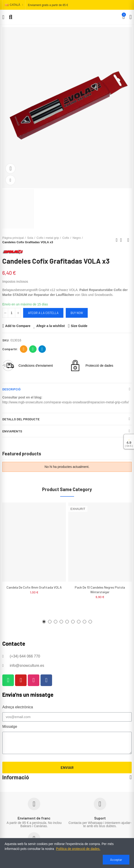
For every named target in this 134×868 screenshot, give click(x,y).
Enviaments (12, 431)
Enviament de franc (34, 818)
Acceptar (116, 860)
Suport (100, 818)
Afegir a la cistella (43, 313)
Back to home (122, 240)
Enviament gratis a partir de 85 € (48, 5)
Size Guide (79, 326)
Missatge (10, 727)
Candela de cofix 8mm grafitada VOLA (34, 587)
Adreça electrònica (24, 349)
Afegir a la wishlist (51, 326)
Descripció (11, 389)
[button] (44, 622)
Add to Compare (18, 326)
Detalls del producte (21, 419)
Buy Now (77, 313)
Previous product (117, 240)
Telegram (42, 349)
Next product (128, 240)
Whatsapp (33, 349)
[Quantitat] (12, 313)
